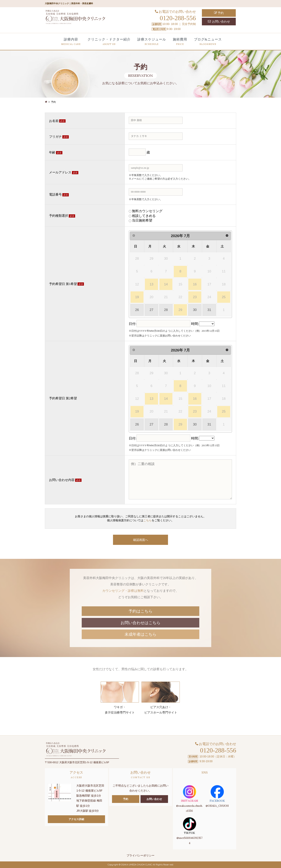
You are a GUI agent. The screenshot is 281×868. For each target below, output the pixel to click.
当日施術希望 (142, 220)
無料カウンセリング (147, 211)
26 (137, 310)
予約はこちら (140, 611)
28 (166, 310)
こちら (147, 520)
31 (209, 310)
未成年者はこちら (140, 634)
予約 (219, 13)
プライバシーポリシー (140, 855)
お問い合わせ (219, 21)
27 (152, 310)
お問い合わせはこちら (140, 623)
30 (195, 310)
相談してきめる (144, 216)
